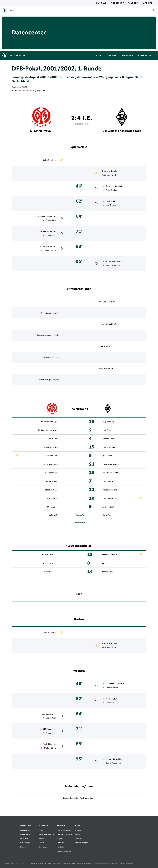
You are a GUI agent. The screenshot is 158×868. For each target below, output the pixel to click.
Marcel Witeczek (110, 490)
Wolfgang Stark (38, 91)
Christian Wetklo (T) (49, 422)
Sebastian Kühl (50, 160)
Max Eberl (107, 430)
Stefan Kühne (50, 250)
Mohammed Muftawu (48, 430)
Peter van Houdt (109, 175)
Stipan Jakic (51, 220)
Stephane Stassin (109, 171)
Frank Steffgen (45, 380)
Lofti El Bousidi (46, 231)
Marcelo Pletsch (110, 447)
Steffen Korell (109, 439)
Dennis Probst (51, 439)
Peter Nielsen (112, 190)
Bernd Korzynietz (114, 265)
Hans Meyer (108, 515)
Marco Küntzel (112, 261)
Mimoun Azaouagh (44, 335)
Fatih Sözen (48, 246)
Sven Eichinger (48, 313)
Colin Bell (53, 515)
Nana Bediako (47, 216)
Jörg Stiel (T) (108, 422)
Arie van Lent (105, 302)
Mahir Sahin (51, 235)
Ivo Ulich (110, 201)
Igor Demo (111, 205)
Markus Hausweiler (111, 464)
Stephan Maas (48, 357)
